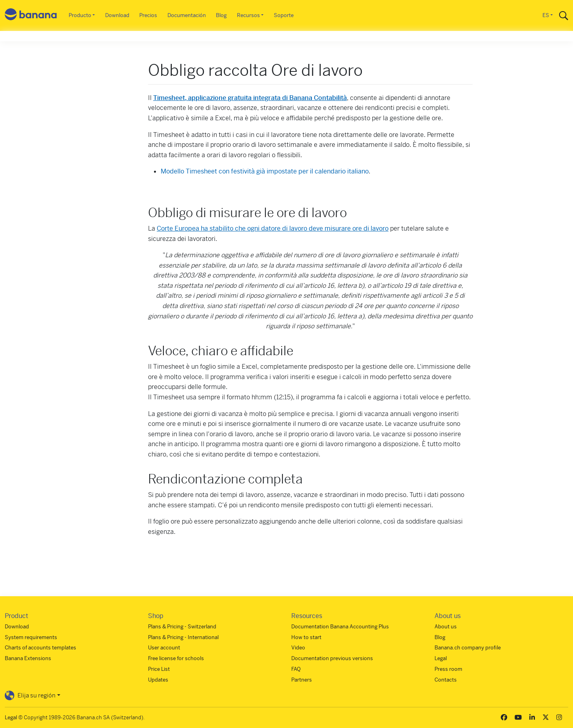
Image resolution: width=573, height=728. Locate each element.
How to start (306, 637)
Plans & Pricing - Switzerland (182, 627)
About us (446, 627)
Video (298, 648)
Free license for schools (176, 658)
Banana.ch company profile (468, 648)
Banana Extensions (28, 658)
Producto (80, 15)
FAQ (296, 669)
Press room (448, 669)
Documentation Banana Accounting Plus (340, 627)
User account (164, 648)
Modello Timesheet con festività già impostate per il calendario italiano (265, 171)
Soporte (284, 15)
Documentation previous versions (332, 658)
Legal (441, 658)
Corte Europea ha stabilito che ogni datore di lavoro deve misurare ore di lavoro (273, 228)
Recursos (248, 15)
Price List (159, 669)
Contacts (446, 680)
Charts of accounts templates (40, 648)
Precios (148, 15)
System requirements (31, 637)
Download (117, 15)
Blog (221, 15)
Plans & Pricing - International (183, 637)
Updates (158, 680)
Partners (302, 680)
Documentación (187, 15)
